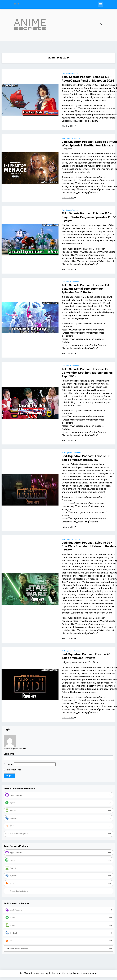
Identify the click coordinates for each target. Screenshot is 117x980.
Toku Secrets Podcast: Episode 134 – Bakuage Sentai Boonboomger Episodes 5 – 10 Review (87, 289)
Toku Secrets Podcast (70, 74)
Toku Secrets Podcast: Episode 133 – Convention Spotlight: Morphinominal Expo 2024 (87, 373)
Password (8, 764)
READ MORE (69, 126)
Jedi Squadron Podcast (71, 138)
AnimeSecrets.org (39, 973)
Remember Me (12, 770)
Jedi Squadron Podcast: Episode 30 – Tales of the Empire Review (87, 458)
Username (9, 754)
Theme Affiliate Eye (62, 973)
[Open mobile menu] (100, 4)
